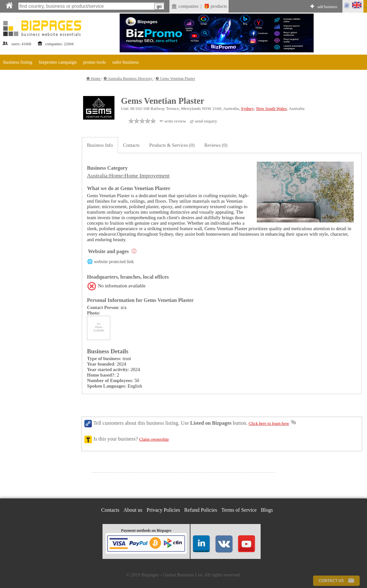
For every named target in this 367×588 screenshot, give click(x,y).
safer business (125, 62)
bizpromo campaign (58, 62)
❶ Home (94, 79)
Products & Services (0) (172, 145)
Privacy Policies (163, 510)
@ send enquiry (203, 121)
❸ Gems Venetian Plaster (175, 79)
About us (133, 510)
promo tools (94, 62)
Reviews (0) (216, 145)
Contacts (131, 145)
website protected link (114, 262)
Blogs (267, 510)
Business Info (100, 145)
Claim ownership (154, 439)
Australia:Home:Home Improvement (128, 176)
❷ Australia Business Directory (129, 79)
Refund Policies (201, 510)
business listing (18, 62)
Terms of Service (239, 510)
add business (327, 7)
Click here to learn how (269, 423)
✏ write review (173, 121)
